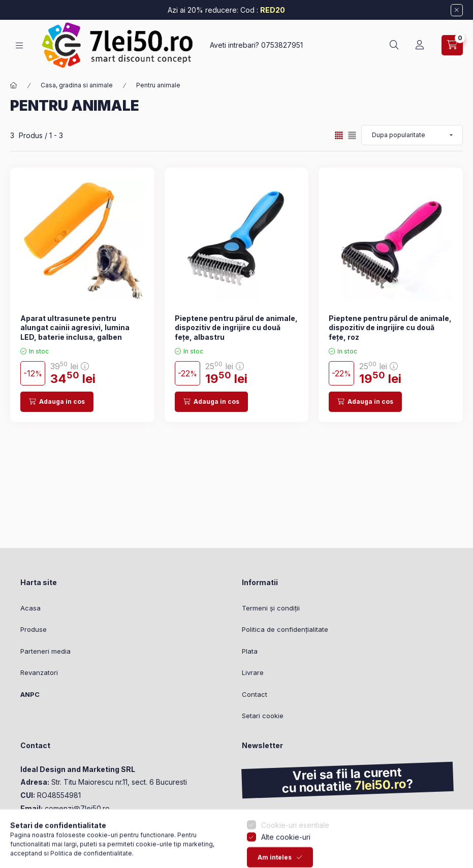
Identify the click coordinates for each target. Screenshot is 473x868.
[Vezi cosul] (452, 45)
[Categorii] (19, 45)
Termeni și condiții (271, 608)
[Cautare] (394, 45)
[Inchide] (457, 10)
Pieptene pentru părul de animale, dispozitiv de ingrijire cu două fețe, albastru (236, 327)
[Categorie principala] (14, 85)
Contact (255, 694)
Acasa (30, 608)
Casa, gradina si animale (77, 85)
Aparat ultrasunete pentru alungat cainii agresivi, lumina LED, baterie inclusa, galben (75, 327)
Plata (250, 651)
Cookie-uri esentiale (295, 856)
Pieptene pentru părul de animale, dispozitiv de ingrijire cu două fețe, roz (390, 327)
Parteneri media (45, 651)
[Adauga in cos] (57, 402)
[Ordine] (412, 135)
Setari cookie (263, 716)
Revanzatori (39, 672)
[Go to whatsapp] (24, 839)
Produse (34, 629)
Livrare (253, 672)
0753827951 (282, 45)
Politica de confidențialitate (285, 629)
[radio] (352, 135)
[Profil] (420, 45)
